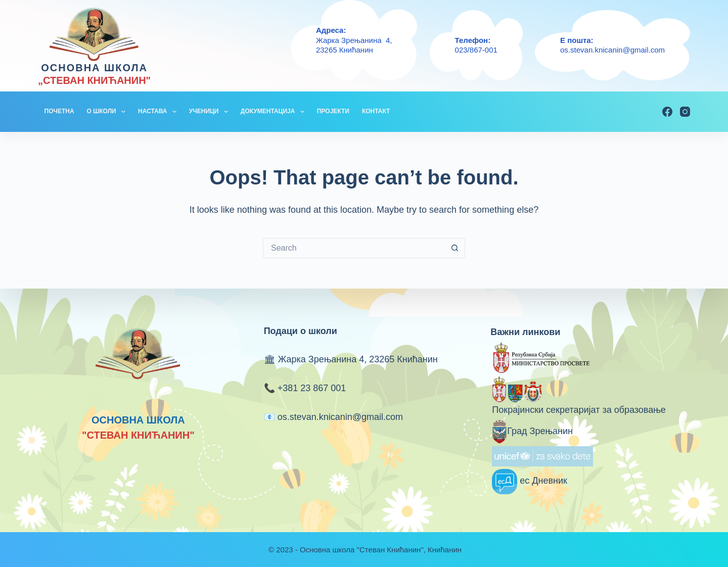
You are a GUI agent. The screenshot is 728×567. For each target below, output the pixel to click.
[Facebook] (667, 112)
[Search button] (455, 248)
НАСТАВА (159, 112)
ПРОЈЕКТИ (333, 111)
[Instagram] (685, 112)
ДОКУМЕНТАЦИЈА (275, 112)
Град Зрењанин (532, 431)
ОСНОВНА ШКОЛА (94, 68)
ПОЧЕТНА (59, 111)
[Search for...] (354, 248)
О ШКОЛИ (108, 112)
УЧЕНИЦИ (211, 112)
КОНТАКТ (376, 111)
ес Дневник (530, 481)
